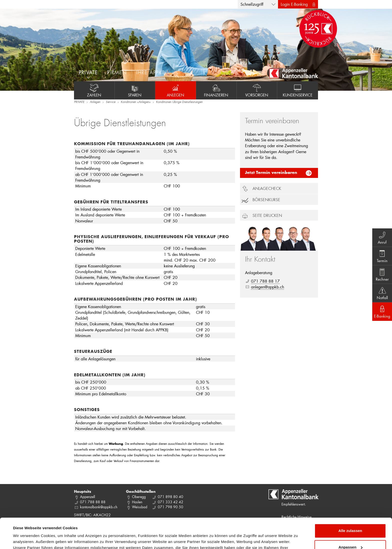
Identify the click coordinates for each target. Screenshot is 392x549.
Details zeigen (26, 539)
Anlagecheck (267, 188)
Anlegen (175, 90)
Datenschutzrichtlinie (105, 525)
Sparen (135, 90)
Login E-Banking (294, 4)
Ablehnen (350, 535)
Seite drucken (267, 215)
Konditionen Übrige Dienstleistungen (179, 102)
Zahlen (94, 90)
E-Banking (382, 311)
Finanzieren (216, 90)
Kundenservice (298, 90)
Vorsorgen (257, 90)
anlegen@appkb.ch (267, 287)
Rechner (382, 274)
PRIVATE (79, 102)
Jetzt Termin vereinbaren (271, 173)
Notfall (382, 293)
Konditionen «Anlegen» (136, 102)
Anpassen (350, 519)
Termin (382, 256)
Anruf (382, 237)
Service (110, 102)
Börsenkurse (266, 200)
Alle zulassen (350, 502)
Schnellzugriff (252, 4)
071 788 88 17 (265, 281)
